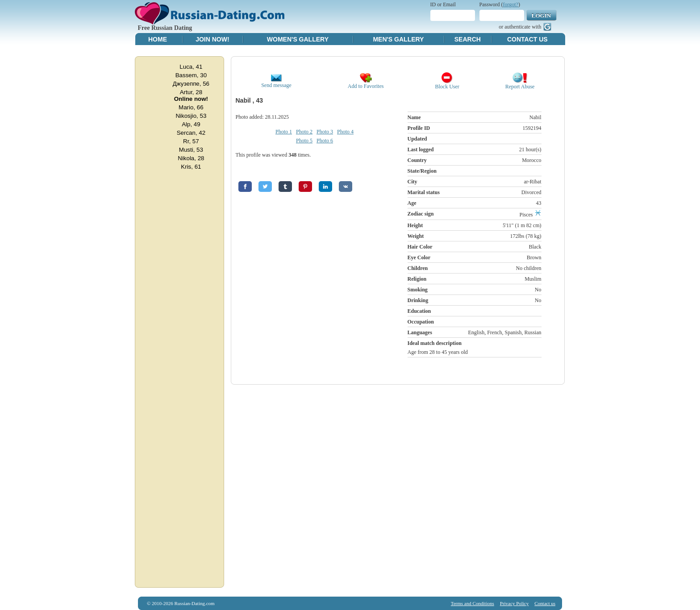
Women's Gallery (298, 39)
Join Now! (212, 39)
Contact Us (527, 39)
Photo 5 (304, 141)
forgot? (511, 4)
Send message (276, 83)
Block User (447, 84)
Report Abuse (520, 84)
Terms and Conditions (473, 603)
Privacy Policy (514, 603)
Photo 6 (325, 141)
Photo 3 (325, 132)
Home (158, 39)
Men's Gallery (398, 39)
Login (541, 15)
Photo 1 (284, 132)
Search (468, 39)
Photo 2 (304, 132)
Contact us (545, 603)
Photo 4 (345, 132)
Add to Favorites (366, 84)
